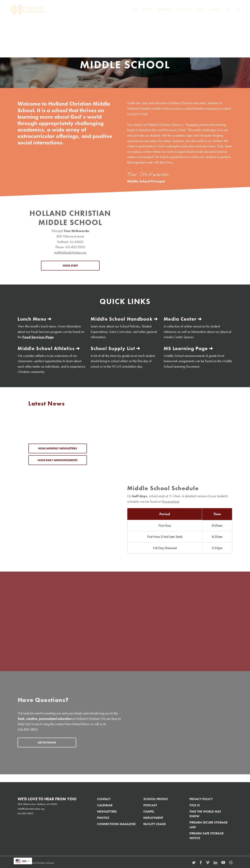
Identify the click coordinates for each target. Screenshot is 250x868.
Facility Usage (155, 823)
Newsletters (107, 811)
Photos (103, 817)
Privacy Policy (201, 798)
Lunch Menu (32, 319)
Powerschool (171, 501)
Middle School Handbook (120, 319)
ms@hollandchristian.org (70, 253)
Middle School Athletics (45, 348)
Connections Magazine (116, 823)
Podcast (150, 804)
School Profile (156, 798)
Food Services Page (38, 337)
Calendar (105, 804)
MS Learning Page (185, 348)
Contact (104, 798)
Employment (153, 817)
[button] (238, 12)
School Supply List (112, 348)
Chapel (149, 811)
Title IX (195, 804)
